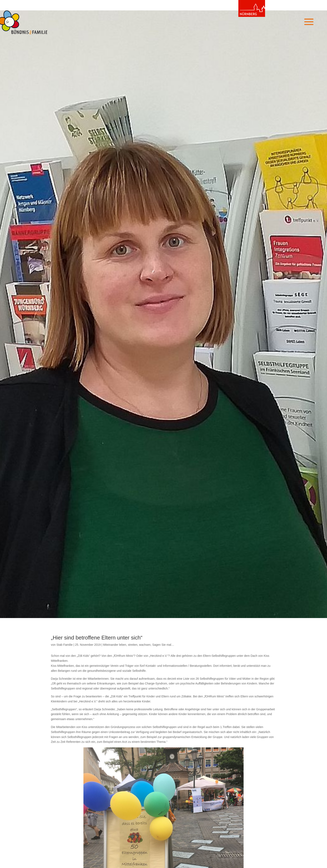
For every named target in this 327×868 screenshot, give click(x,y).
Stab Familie (64, 645)
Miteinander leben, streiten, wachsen (127, 645)
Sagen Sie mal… (163, 645)
